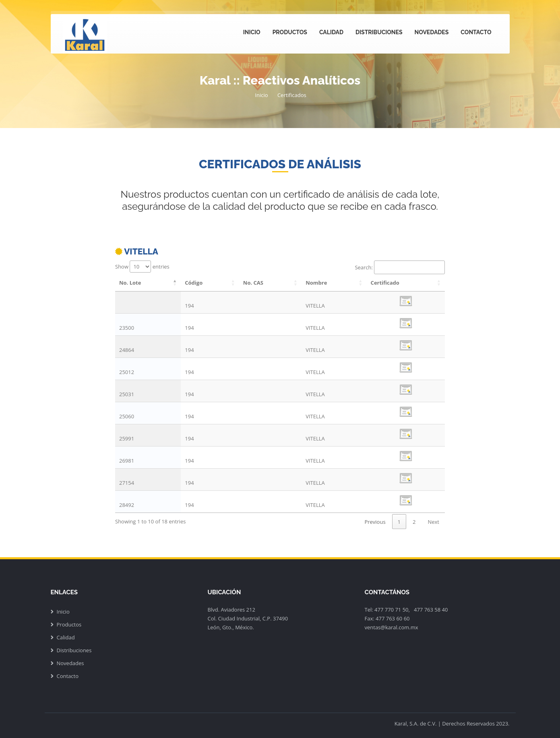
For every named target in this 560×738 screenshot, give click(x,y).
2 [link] (414, 522)
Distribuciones (379, 32)
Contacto (476, 32)
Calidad (331, 32)
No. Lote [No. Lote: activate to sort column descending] (130, 283)
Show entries (142, 267)
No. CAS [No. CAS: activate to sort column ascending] (253, 283)
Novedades (432, 32)
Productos (290, 32)
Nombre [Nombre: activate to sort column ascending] (316, 283)
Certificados (292, 95)
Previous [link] (375, 522)
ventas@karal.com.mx (392, 627)
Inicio (252, 32)
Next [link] (433, 522)
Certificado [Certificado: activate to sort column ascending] (385, 283)
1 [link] (399, 522)
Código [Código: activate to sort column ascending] (194, 283)
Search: (400, 267)
